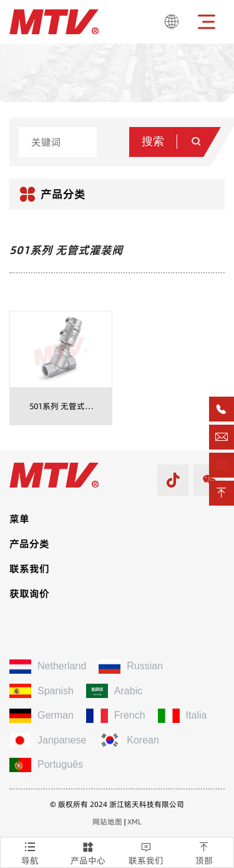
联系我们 (146, 852)
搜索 (172, 142)
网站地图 (107, 822)
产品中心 (88, 852)
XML (134, 822)
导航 (30, 852)
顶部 (204, 852)
